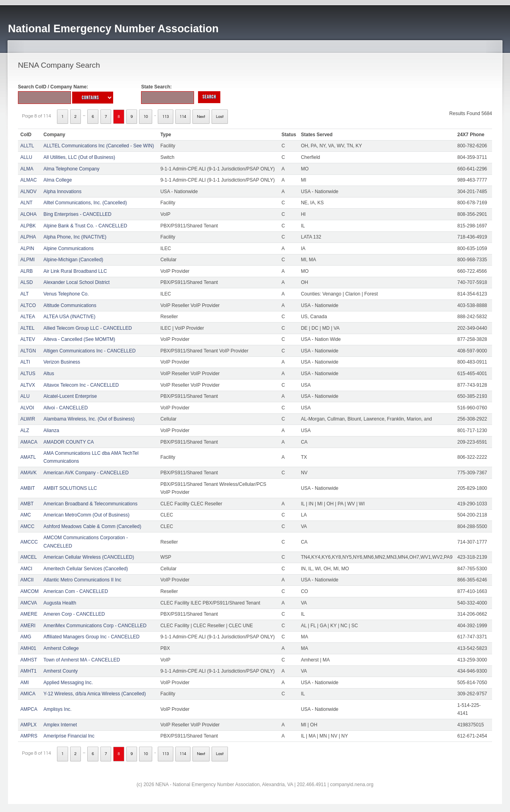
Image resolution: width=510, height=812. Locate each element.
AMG (26, 637)
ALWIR (28, 419)
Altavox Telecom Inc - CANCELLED (81, 385)
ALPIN (27, 248)
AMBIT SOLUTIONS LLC (70, 488)
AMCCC (29, 542)
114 (183, 117)
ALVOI (27, 408)
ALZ (25, 430)
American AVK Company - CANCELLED (86, 473)
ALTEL (27, 328)
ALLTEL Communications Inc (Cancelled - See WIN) (99, 146)
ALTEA (28, 317)
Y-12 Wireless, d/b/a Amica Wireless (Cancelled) (95, 694)
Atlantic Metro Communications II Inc (82, 580)
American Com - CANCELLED (76, 591)
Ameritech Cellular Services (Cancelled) (86, 569)
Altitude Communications (70, 305)
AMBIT (28, 488)
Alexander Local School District (76, 282)
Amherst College (61, 648)
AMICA (28, 694)
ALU (25, 396)
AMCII (27, 580)
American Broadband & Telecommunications (90, 504)
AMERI (28, 626)
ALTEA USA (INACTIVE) (69, 317)
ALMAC (28, 180)
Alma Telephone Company (72, 169)
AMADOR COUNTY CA (69, 442)
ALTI (25, 362)
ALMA (27, 169)
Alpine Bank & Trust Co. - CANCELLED (85, 226)
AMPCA (29, 709)
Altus (49, 374)
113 (166, 117)
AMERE (29, 614)
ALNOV (28, 192)
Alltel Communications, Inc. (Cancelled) (85, 203)
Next (201, 117)
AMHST (29, 660)
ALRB (26, 271)
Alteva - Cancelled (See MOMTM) (79, 339)
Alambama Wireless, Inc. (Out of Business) (89, 419)
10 (146, 117)
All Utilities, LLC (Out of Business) (79, 157)
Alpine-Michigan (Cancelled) (73, 260)
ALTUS (28, 374)
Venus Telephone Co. (66, 294)
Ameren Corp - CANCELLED (74, 614)
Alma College (58, 180)
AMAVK (28, 473)
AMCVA (29, 603)
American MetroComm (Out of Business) (86, 515)
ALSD (26, 282)
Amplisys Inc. (58, 709)
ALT (25, 294)
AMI (25, 683)
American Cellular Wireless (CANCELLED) (89, 557)
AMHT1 (28, 671)
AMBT (27, 504)
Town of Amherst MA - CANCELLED (82, 660)
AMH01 (28, 648)
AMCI (26, 569)
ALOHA (28, 214)
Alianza (51, 430)
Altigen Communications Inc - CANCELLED (89, 351)
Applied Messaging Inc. (68, 683)
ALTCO (28, 305)
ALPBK (28, 226)
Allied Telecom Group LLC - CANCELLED (88, 328)
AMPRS (29, 736)
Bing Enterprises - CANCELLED (77, 214)
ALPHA (28, 237)
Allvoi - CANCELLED (66, 408)
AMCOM (29, 591)
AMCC (27, 526)
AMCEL (28, 557)
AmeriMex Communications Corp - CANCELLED (95, 626)
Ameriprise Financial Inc (69, 736)
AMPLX (28, 725)
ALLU (26, 157)
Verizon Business (62, 362)
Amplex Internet (60, 725)
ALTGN (28, 351)
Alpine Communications (69, 248)
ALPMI (27, 260)
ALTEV (28, 339)
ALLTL (27, 146)
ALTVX (28, 385)
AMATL (28, 457)
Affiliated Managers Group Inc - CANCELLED (91, 637)
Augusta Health (60, 603)
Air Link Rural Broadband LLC (75, 271)
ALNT (26, 203)
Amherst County (61, 671)
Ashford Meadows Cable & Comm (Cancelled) (92, 526)
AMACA (29, 442)
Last (220, 117)
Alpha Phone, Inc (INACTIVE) (75, 237)
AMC (26, 515)
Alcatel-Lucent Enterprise (70, 396)
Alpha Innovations (62, 192)
